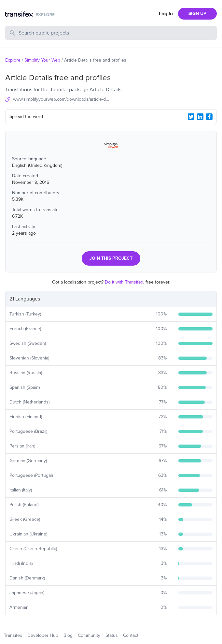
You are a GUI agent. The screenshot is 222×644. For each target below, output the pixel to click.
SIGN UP (197, 14)
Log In (166, 14)
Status (112, 635)
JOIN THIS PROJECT (111, 258)
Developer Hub (43, 635)
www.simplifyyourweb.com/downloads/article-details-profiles (62, 99)
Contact (131, 635)
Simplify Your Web (42, 60)
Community (89, 635)
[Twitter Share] (191, 117)
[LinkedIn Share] (200, 117)
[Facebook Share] (209, 117)
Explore (13, 60)
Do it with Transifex (124, 282)
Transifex (13, 635)
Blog (68, 635)
